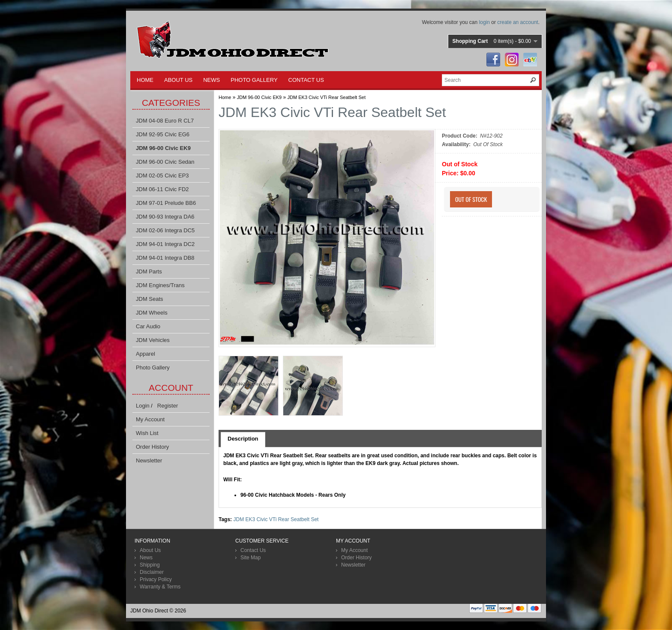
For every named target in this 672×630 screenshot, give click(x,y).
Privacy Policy (156, 579)
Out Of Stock (471, 199)
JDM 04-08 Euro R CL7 (165, 121)
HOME (145, 80)
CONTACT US (306, 80)
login (484, 22)
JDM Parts (149, 271)
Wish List (147, 433)
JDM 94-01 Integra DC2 (165, 244)
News (146, 558)
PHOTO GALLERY (254, 80)
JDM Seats (150, 299)
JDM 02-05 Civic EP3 (162, 175)
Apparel (145, 354)
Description (243, 439)
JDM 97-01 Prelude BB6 (166, 203)
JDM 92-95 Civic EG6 (163, 134)
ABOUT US (178, 80)
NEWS (211, 80)
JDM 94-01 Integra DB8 (165, 258)
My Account (150, 419)
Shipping (150, 565)
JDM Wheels (152, 313)
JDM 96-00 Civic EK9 (163, 148)
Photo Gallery (153, 367)
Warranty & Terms (160, 587)
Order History (152, 447)
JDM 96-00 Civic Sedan (165, 162)
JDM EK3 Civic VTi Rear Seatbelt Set (327, 97)
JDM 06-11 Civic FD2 (162, 189)
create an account (517, 22)
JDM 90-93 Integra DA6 (165, 217)
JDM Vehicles (153, 340)
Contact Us (253, 550)
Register (168, 406)
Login (143, 406)
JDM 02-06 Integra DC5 (165, 230)
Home (225, 97)
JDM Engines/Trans (160, 285)
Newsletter (149, 460)
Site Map (250, 558)
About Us (150, 550)
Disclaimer (152, 572)
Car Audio (148, 326)
